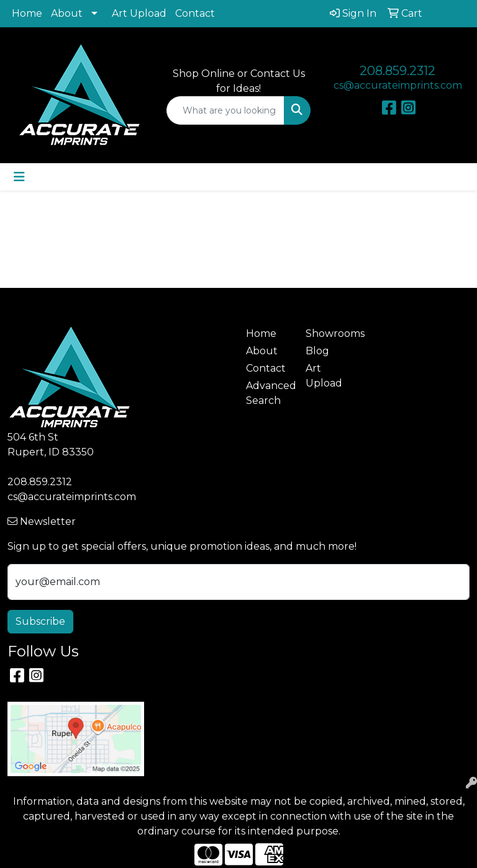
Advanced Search (268, 393)
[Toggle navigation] (19, 177)
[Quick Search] (225, 110)
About (67, 13)
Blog (317, 351)
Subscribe (40, 621)
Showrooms (328, 333)
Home (27, 13)
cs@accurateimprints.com (398, 85)
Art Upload (139, 13)
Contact (195, 13)
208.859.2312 (397, 71)
